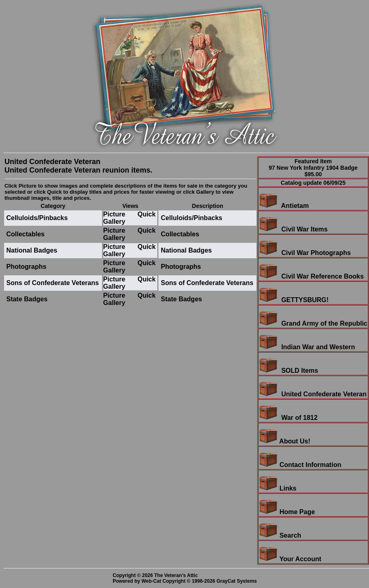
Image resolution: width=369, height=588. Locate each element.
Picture (114, 214)
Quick (146, 214)
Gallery (114, 222)
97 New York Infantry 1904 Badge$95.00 (313, 171)
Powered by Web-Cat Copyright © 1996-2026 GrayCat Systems (186, 581)
